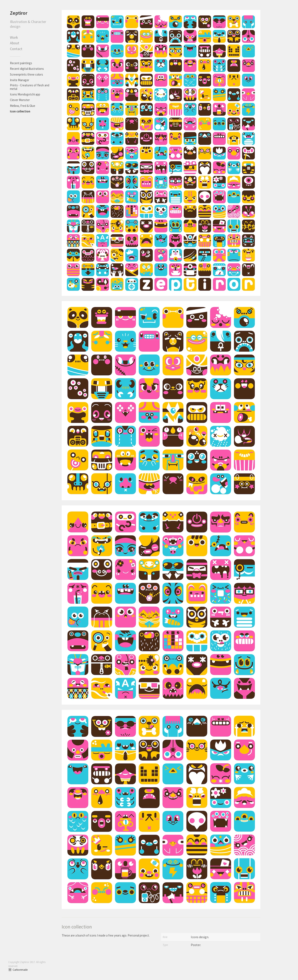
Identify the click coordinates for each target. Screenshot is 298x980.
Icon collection (20, 111)
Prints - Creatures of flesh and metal (30, 87)
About (15, 43)
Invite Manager (20, 80)
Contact (16, 49)
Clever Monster (20, 100)
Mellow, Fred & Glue (23, 106)
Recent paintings (21, 63)
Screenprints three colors (26, 74)
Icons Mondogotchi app (25, 94)
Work (14, 37)
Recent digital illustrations (27, 69)
